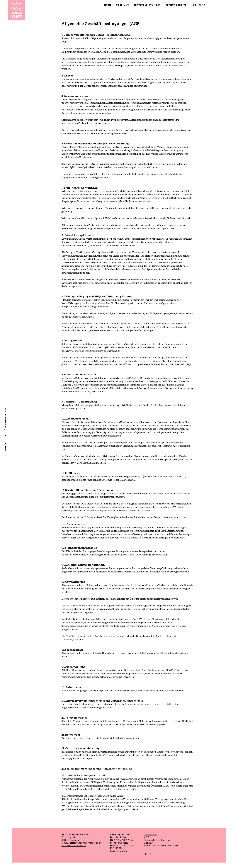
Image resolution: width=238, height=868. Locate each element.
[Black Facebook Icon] (145, 854)
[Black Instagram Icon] (150, 854)
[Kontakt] (6, 445)
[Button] (17, 10)
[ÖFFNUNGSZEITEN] (6, 419)
